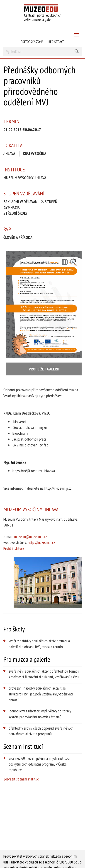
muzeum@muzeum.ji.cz (31, 537)
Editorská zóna (32, 42)
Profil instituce (14, 548)
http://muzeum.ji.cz (41, 542)
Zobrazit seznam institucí (22, 779)
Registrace (56, 42)
